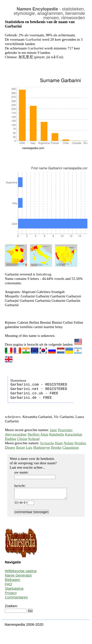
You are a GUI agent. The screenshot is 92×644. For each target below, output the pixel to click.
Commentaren (16, 599)
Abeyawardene (16, 434)
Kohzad (34, 439)
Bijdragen (12, 582)
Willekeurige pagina (21, 573)
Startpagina (14, 591)
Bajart (20, 447)
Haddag (11, 439)
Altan (44, 434)
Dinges (10, 447)
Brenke (56, 447)
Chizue (22, 439)
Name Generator (18, 577)
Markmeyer (42, 447)
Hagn (59, 443)
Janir (53, 430)
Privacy (11, 595)
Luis (29, 447)
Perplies (80, 443)
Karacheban (74, 434)
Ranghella (57, 434)
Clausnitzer (71, 447)
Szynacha (47, 443)
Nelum (69, 443)
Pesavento (65, 430)
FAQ (8, 586)
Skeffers (34, 434)
